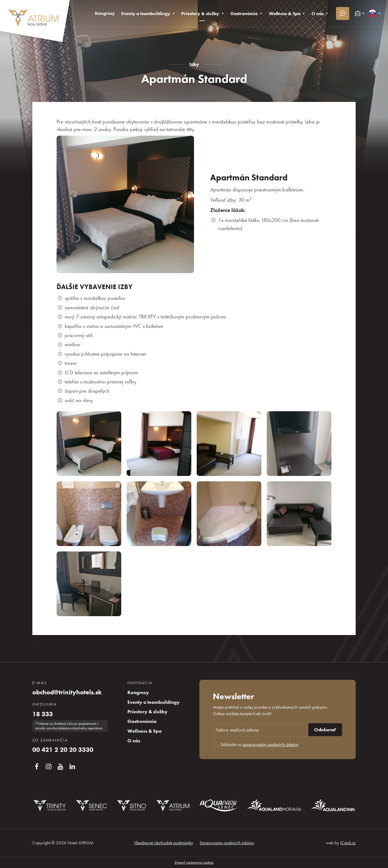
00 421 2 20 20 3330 (63, 750)
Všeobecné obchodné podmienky (164, 843)
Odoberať (325, 730)
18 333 (43, 714)
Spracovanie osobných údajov (227, 843)
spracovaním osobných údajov (271, 744)
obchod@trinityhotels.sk (67, 692)
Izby (194, 64)
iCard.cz (348, 843)
